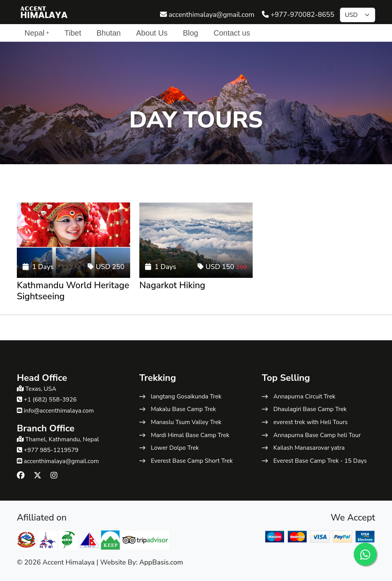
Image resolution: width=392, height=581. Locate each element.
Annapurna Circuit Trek (304, 397)
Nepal (37, 33)
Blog (191, 33)
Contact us (232, 33)
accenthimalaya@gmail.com (207, 15)
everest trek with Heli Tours (310, 422)
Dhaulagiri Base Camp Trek (310, 409)
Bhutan (109, 33)
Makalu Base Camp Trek (183, 409)
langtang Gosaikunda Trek (186, 397)
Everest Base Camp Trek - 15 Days (320, 461)
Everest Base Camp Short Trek (192, 461)
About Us (152, 33)
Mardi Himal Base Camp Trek (190, 435)
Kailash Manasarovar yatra (309, 448)
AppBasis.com (161, 562)
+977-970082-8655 (298, 15)
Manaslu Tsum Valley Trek (186, 422)
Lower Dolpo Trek (175, 448)
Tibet (73, 33)
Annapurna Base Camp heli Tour (317, 435)
